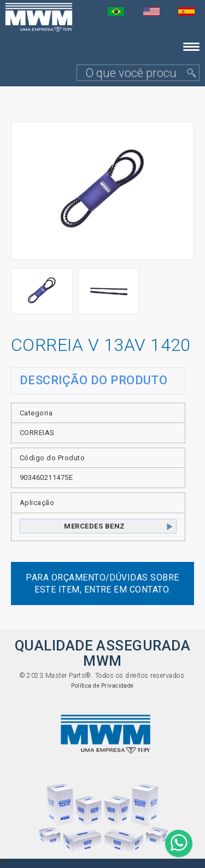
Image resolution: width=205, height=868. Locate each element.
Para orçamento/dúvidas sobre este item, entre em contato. (102, 583)
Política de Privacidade (102, 686)
